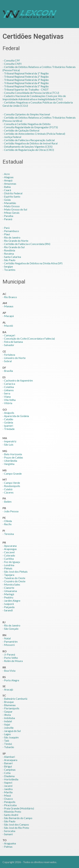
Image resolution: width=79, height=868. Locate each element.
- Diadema (9, 776)
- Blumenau (9, 705)
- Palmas (8, 847)
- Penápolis (9, 802)
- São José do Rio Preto (16, 828)
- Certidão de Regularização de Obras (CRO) (28, 150)
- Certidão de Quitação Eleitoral (21, 130)
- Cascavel (9, 552)
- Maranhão (9, 203)
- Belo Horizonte (12, 454)
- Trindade (9, 429)
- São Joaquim (11, 737)
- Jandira (8, 789)
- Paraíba (8, 216)
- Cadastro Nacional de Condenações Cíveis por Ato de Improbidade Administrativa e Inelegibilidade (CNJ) (34, 98)
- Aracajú (8, 689)
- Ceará (7, 190)
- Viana (7, 397)
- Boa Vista (9, 671)
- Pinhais (7, 568)
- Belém (7, 502)
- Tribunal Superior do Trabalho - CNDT (26, 89)
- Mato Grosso (11, 206)
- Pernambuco (11, 231)
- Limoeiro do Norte (14, 358)
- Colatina (8, 387)
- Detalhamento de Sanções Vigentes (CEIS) (27, 147)
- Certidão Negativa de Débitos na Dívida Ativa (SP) (32, 263)
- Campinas (9, 770)
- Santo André (10, 815)
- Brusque (8, 702)
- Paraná (7, 219)
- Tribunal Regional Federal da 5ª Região (26, 86)
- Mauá (7, 795)
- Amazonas (9, 184)
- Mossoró (9, 645)
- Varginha (8, 464)
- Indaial (7, 721)
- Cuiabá (7, 489)
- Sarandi (8, 610)
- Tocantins (9, 270)
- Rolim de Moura (13, 661)
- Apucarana (10, 546)
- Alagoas (8, 177)
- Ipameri (8, 426)
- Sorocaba (9, 831)
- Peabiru (8, 597)
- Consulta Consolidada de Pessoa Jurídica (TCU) (31, 93)
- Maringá (8, 594)
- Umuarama (10, 591)
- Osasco (8, 799)
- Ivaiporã (8, 604)
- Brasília (8, 371)
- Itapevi (7, 782)
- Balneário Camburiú (15, 699)
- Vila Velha (9, 400)
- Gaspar (8, 711)
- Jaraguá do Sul (12, 731)
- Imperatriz (9, 441)
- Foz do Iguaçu (11, 562)
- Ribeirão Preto (12, 812)
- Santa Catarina (12, 257)
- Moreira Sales (11, 584)
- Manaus (8, 306)
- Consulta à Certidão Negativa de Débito (27, 124)
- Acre (6, 174)
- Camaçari (9, 335)
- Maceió (8, 326)
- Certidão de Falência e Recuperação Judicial (29, 140)
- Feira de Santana (13, 342)
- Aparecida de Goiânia (16, 416)
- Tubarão (8, 747)
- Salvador (8, 345)
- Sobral (7, 361)
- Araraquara (10, 760)
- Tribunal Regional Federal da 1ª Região (26, 73)
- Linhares (8, 390)
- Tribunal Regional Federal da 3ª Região (26, 80)
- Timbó (7, 744)
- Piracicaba (10, 805)
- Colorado (9, 555)
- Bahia (7, 187)
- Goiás (7, 200)
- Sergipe (8, 266)
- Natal (7, 638)
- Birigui (7, 766)
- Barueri (8, 763)
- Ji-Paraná (9, 654)
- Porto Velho (10, 658)
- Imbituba (9, 718)
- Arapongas (10, 549)
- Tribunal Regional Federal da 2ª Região (26, 77)
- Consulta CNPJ (12, 64)
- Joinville (8, 728)
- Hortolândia (10, 779)
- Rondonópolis (11, 486)
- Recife (7, 524)
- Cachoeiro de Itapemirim (18, 380)
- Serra (6, 393)
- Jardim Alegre (11, 601)
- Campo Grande (12, 473)
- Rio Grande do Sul (14, 247)
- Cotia (7, 773)
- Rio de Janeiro (11, 237)
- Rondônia (9, 250)
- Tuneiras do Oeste (14, 578)
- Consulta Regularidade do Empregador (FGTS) (30, 127)
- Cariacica (9, 384)
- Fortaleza (9, 355)
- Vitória (7, 403)
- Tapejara (8, 575)
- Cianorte (8, 588)
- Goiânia (8, 422)
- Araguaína (9, 843)
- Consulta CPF (11, 60)
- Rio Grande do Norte (15, 241)
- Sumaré (8, 834)
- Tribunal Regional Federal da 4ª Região (26, 83)
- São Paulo (9, 260)
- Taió (6, 741)
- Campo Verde (11, 483)
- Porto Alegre (11, 680)
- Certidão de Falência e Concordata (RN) (26, 244)
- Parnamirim (10, 641)
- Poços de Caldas (13, 457)
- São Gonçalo (10, 629)
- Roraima (8, 254)
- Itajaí (6, 724)
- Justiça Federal (12, 137)
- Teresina (8, 534)
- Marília (8, 792)
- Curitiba (8, 559)
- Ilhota (7, 715)
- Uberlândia (10, 461)
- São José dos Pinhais (15, 572)
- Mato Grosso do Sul (15, 209)
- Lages (7, 734)
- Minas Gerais (11, 213)
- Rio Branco (10, 297)
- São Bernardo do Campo (17, 818)
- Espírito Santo (11, 196)
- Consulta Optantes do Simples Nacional (26, 114)
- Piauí (6, 234)
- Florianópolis (11, 708)
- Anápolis (8, 413)
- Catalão (8, 419)
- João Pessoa (10, 511)
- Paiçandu (9, 607)
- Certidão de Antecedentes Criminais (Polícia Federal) (34, 134)
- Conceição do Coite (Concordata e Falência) (29, 338)
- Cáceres (8, 492)
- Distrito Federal (12, 193)
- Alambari (9, 757)
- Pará (6, 228)
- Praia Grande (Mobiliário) (18, 808)
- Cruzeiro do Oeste (14, 581)
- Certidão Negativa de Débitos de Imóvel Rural (30, 143)
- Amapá (7, 180)
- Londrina (8, 565)
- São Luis (8, 444)
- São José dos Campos (16, 824)
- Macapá (8, 316)
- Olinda (7, 521)
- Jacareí (7, 786)
